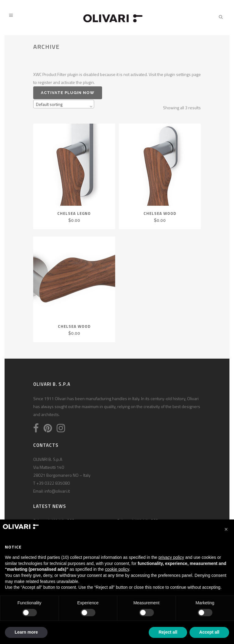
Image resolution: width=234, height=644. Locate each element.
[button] (226, 529)
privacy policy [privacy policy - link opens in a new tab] (171, 557)
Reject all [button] (168, 632)
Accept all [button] (209, 632)
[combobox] (64, 104)
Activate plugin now (68, 93)
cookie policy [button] (117, 569)
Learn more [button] (26, 632)
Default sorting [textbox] (49, 104)
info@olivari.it (57, 491)
